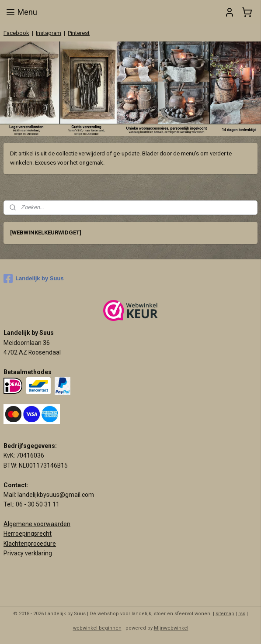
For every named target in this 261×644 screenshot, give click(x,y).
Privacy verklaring (28, 553)
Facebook (16, 33)
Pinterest (79, 33)
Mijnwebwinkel (171, 628)
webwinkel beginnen (97, 628)
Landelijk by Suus (34, 279)
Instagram (49, 33)
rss (242, 614)
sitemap (225, 614)
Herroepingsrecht (28, 534)
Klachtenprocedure (30, 544)
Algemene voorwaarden (37, 524)
